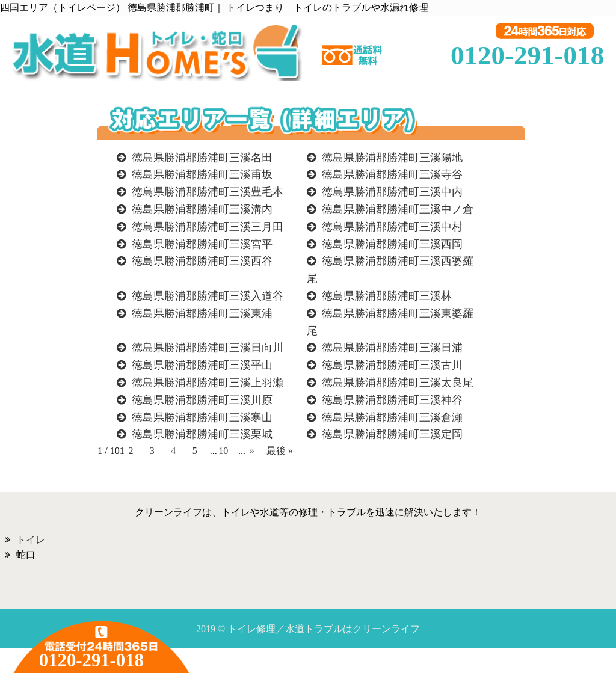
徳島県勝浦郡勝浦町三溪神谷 (392, 400)
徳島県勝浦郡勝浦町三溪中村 (392, 227)
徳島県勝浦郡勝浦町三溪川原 (202, 400)
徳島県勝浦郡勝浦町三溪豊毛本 (208, 192)
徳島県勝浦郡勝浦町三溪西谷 (202, 261)
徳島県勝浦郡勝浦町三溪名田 (202, 158)
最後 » (280, 451)
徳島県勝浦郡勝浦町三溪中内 (392, 192)
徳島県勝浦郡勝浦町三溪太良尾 (398, 383)
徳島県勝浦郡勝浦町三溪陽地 (392, 158)
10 (223, 451)
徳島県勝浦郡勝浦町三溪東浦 (202, 313)
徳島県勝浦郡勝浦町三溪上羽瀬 (208, 383)
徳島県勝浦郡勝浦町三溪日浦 (392, 348)
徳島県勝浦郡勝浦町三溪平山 (202, 365)
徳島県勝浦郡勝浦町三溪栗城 (202, 434)
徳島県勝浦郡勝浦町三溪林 (387, 296)
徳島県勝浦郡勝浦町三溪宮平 (202, 244)
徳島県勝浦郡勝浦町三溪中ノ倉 (398, 209)
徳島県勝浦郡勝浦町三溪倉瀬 (392, 417)
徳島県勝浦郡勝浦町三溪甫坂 (202, 174)
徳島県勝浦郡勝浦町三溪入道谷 (208, 296)
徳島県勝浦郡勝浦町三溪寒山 (202, 417)
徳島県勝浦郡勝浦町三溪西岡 (392, 244)
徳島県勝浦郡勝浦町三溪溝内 (202, 209)
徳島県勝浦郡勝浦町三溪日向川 (208, 348)
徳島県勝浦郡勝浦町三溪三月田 (208, 227)
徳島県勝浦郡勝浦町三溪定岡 (392, 434)
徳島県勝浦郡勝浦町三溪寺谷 (392, 174)
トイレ (31, 540)
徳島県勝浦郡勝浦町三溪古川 (392, 365)
